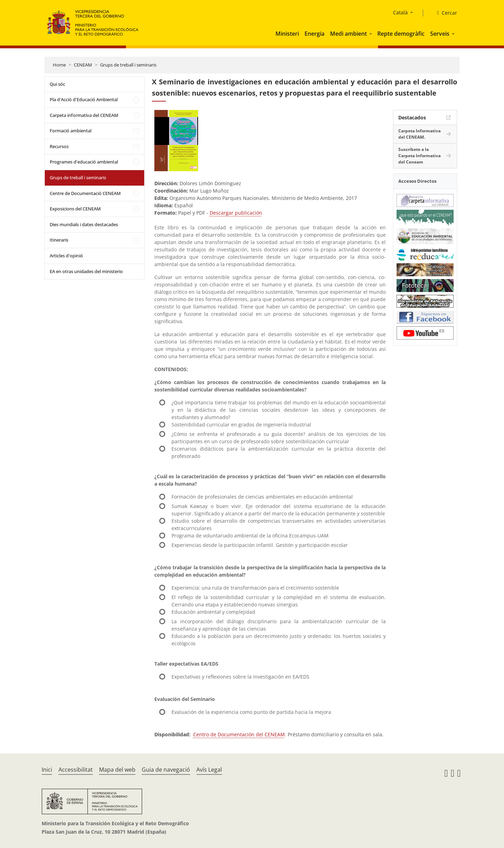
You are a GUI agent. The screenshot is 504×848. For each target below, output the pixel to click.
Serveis (440, 34)
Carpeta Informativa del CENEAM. (419, 134)
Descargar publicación (236, 213)
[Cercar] (444, 13)
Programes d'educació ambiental (84, 162)
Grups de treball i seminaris (128, 65)
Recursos (59, 146)
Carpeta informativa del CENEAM (84, 115)
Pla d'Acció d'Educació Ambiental (84, 99)
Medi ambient (348, 34)
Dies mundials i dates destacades (84, 224)
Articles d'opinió (66, 256)
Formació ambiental (71, 131)
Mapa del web (117, 770)
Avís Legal (209, 770)
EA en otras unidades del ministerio (86, 271)
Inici (47, 770)
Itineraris (59, 240)
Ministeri (287, 34)
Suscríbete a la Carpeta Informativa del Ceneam (419, 156)
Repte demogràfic (401, 34)
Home (59, 65)
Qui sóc (57, 84)
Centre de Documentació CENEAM (85, 193)
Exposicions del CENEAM (75, 209)
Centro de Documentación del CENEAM (239, 734)
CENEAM (83, 65)
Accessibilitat (76, 770)
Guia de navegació (166, 770)
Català (400, 12)
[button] (371, 34)
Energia (314, 34)
